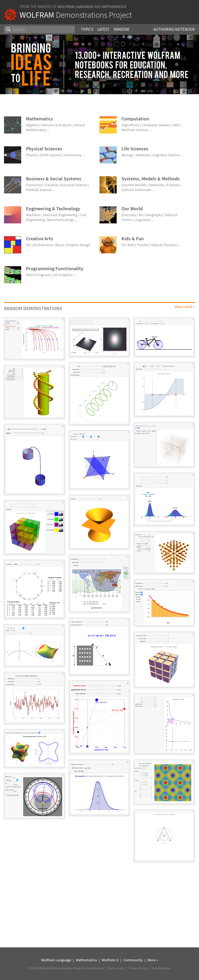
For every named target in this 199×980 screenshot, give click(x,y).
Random (121, 29)
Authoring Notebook (174, 29)
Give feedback (161, 968)
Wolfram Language (75, 7)
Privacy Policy (138, 968)
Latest (104, 29)
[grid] (99, 592)
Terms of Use (116, 968)
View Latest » (185, 307)
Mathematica (114, 7)
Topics (87, 29)
